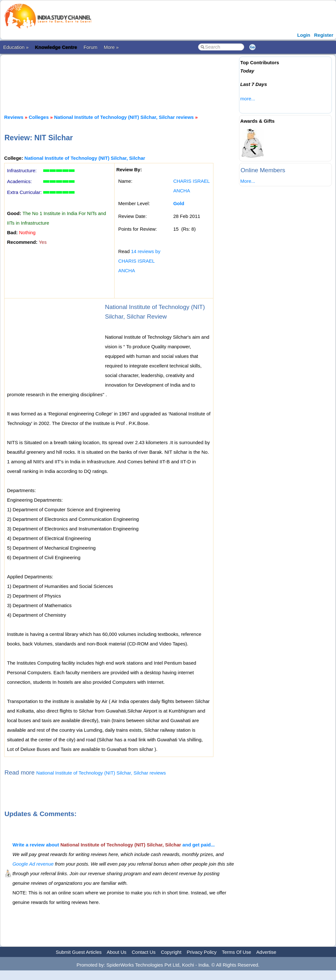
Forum (90, 47)
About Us (116, 952)
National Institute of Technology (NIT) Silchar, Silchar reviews (124, 117)
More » (111, 47)
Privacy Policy (202, 952)
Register (324, 35)
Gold (179, 203)
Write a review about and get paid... (114, 845)
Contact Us (144, 952)
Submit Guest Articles (79, 952)
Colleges (39, 117)
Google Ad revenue (33, 864)
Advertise (266, 952)
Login (304, 35)
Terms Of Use (236, 952)
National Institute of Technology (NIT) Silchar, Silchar (85, 158)
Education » (16, 47)
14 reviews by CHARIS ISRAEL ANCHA (139, 261)
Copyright (171, 952)
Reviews (14, 117)
